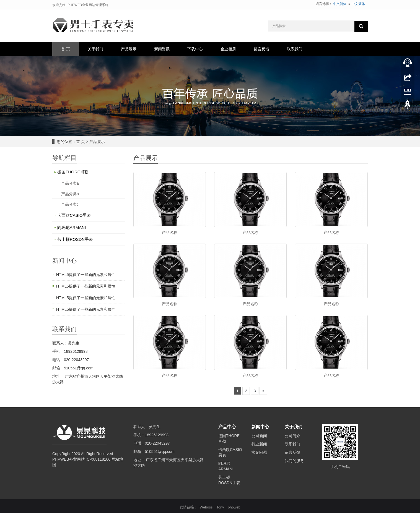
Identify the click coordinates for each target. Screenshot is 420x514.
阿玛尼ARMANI (72, 227)
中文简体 (340, 4)
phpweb (234, 508)
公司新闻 (259, 437)
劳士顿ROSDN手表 (75, 239)
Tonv (220, 508)
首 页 (66, 49)
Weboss (206, 508)
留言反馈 (261, 49)
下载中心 (195, 49)
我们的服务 (294, 462)
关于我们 (95, 49)
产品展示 (129, 49)
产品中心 (227, 428)
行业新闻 (259, 445)
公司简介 (292, 437)
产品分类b (70, 194)
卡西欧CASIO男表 (74, 215)
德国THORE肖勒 (73, 172)
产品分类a (70, 183)
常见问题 (259, 453)
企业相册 (228, 49)
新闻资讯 (162, 49)
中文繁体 (358, 4)
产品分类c (70, 204)
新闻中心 (260, 428)
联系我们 (295, 49)
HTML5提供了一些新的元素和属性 (86, 275)
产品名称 (170, 233)
